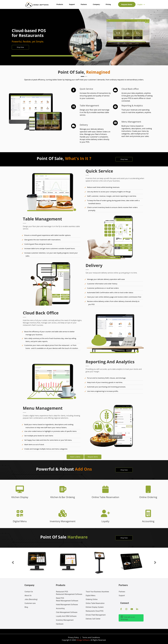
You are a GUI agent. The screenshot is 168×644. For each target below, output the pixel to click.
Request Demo (127, 4)
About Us (28, 596)
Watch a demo (75, 457)
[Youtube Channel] (132, 609)
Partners (84, 4)
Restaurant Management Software (69, 593)
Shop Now (20, 47)
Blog (26, 607)
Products (60, 4)
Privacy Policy (73, 637)
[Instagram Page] (126, 609)
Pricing (108, 4)
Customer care (30, 603)
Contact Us (29, 592)
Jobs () (31, 599)
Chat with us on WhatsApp (128, 618)
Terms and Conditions (91, 637)
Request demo (93, 457)
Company (96, 4)
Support (72, 4)
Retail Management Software (67, 599)
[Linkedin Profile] (137, 609)
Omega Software (83, 640)
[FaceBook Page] (121, 609)
